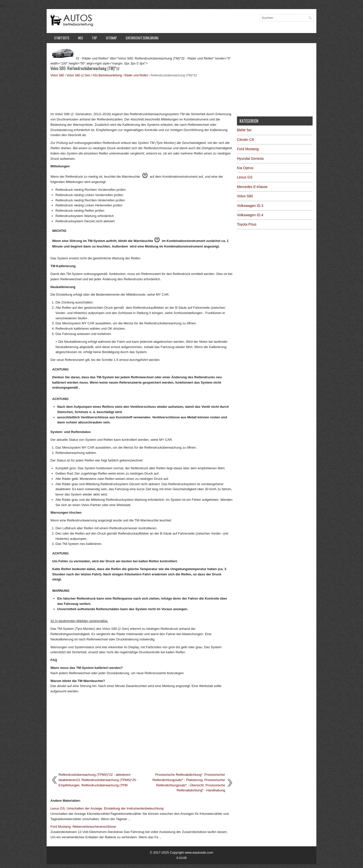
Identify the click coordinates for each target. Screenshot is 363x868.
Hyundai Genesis (250, 159)
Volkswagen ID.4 (250, 215)
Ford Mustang (248, 149)
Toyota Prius (247, 224)
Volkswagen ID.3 (250, 206)
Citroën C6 (245, 140)
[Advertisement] (142, 94)
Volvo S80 (57, 75)
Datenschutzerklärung (142, 38)
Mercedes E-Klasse (252, 187)
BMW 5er (244, 130)
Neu (81, 38)
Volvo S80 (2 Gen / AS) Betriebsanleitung (94, 75)
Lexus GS (245, 177)
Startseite (62, 38)
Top (94, 38)
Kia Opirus (245, 168)
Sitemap (111, 38)
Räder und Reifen (136, 75)
